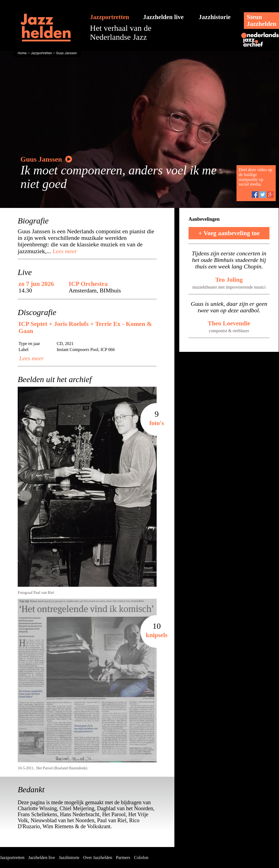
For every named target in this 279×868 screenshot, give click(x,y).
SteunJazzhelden (261, 20)
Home (22, 53)
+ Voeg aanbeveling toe (229, 233)
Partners (123, 858)
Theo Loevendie (229, 323)
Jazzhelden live (163, 17)
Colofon (141, 858)
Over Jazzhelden (98, 858)
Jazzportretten (110, 17)
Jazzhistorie (215, 17)
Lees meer (64, 251)
